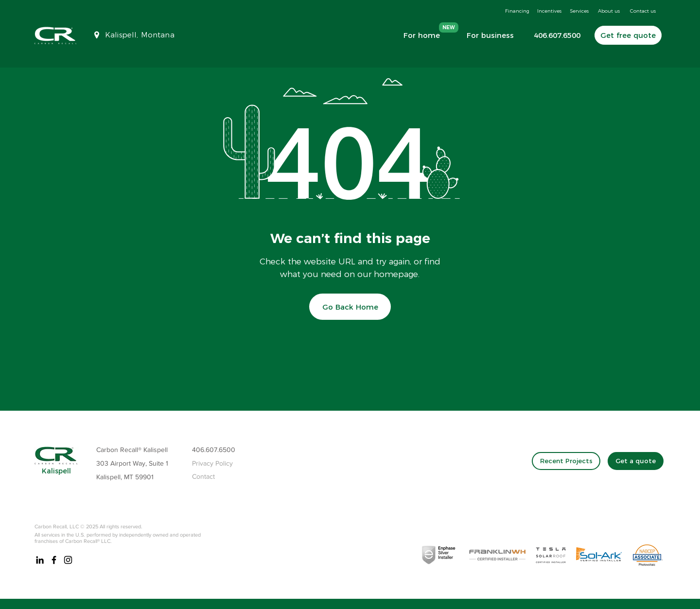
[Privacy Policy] (215, 464)
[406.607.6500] (553, 35)
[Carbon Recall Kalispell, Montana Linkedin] (40, 560)
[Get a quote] (636, 461)
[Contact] (215, 477)
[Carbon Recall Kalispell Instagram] (68, 560)
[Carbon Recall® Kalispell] (142, 450)
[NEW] (449, 27)
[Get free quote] (628, 35)
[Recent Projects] (566, 461)
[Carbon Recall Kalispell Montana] (54, 560)
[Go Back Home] (350, 307)
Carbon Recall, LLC (57, 526)
